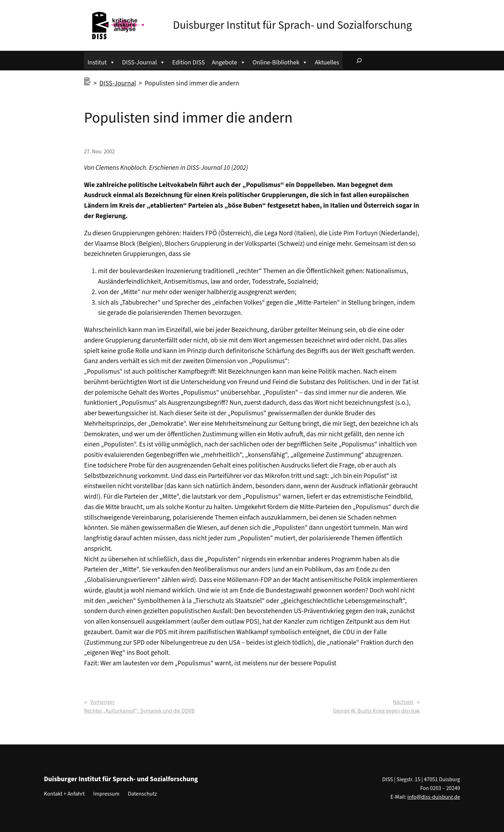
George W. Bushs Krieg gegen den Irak (376, 711)
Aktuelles (327, 62)
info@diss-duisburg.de (434, 797)
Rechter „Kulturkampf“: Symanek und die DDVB (139, 711)
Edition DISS (188, 62)
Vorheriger (103, 702)
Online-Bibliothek (280, 61)
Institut (101, 61)
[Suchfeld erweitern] (359, 61)
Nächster (403, 702)
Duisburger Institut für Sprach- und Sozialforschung (292, 25)
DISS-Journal (144, 61)
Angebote (229, 61)
